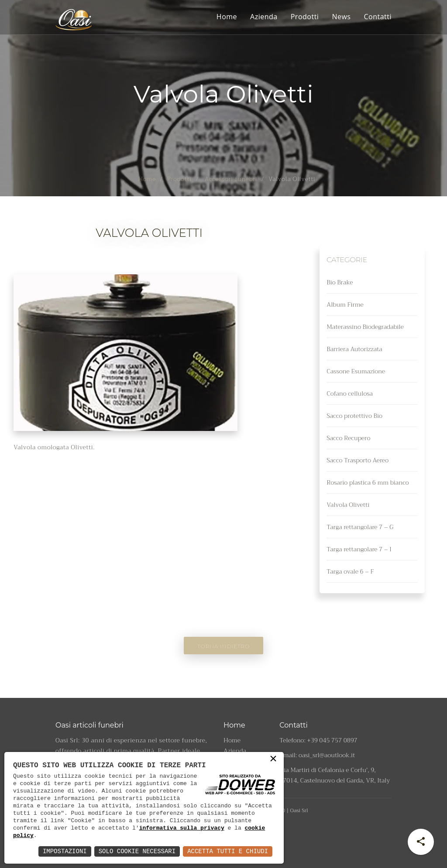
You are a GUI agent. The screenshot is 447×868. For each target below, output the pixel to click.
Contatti (378, 17)
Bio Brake (340, 282)
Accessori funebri (230, 179)
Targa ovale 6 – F (350, 571)
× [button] (273, 761)
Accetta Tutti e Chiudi (228, 851)
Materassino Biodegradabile (365, 327)
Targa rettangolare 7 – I (359, 549)
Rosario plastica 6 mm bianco (368, 482)
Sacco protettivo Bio (354, 416)
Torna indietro (223, 646)
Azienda (264, 17)
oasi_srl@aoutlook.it (327, 755)
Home (227, 17)
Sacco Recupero (348, 438)
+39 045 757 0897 (332, 740)
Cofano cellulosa (350, 393)
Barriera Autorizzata (354, 349)
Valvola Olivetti (348, 505)
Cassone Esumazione (356, 371)
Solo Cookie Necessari (137, 851)
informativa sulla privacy (182, 828)
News (341, 17)
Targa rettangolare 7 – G (360, 527)
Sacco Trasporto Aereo (358, 460)
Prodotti (305, 17)
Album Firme (345, 304)
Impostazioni (65, 851)
